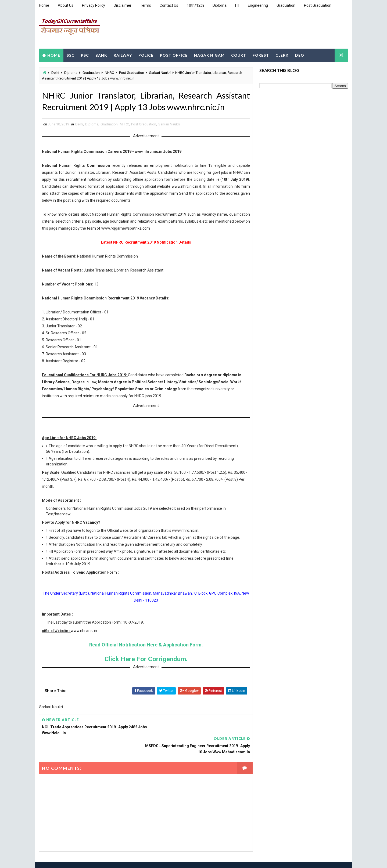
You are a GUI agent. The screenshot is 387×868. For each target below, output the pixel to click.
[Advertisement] (250, 29)
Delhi (55, 72)
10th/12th (195, 5)
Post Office (174, 55)
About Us (66, 5)
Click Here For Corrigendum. (144, 665)
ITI (237, 5)
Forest (261, 55)
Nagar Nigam (209, 55)
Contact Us (169, 5)
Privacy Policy (94, 5)
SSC (71, 55)
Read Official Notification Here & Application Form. (144, 651)
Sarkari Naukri (160, 72)
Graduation (286, 5)
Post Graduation (318, 5)
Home (44, 5)
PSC (85, 55)
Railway (123, 55)
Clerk (282, 55)
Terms (146, 5)
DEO (300, 55)
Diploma (220, 5)
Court (239, 55)
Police (146, 55)
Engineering (258, 5)
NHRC (109, 72)
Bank (101, 55)
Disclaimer (123, 5)
